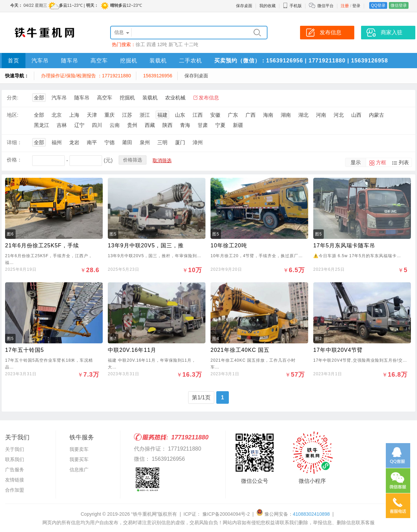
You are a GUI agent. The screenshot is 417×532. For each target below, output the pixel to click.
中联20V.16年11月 (132, 350)
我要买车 (79, 459)
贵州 (132, 125)
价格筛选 (133, 160)
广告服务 (15, 470)
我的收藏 (267, 6)
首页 (14, 61)
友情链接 (15, 480)
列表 (404, 162)
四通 (151, 44)
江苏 (127, 115)
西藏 (150, 125)
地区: (13, 115)
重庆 (110, 115)
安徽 (215, 115)
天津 (92, 115)
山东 (180, 115)
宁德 (110, 142)
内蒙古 (376, 115)
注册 (345, 6)
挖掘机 (129, 61)
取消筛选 (162, 160)
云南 (115, 125)
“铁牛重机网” (145, 514)
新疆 (238, 125)
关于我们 (15, 449)
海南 (268, 115)
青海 (185, 125)
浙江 (145, 115)
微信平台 (325, 6)
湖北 (303, 115)
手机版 (292, 6)
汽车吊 (40, 61)
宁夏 (220, 125)
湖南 (286, 115)
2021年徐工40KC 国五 (240, 350)
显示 (356, 162)
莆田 (127, 142)
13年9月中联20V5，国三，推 (146, 245)
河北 (339, 115)
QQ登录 (378, 5)
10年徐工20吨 (229, 245)
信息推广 (79, 470)
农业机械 (175, 98)
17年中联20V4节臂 (338, 350)
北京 (57, 115)
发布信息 (209, 98)
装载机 (158, 61)
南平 (92, 142)
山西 (356, 115)
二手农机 (191, 61)
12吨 (162, 44)
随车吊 (70, 61)
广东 (233, 115)
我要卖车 (79, 449)
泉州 (145, 142)
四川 (97, 125)
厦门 (180, 142)
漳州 (198, 142)
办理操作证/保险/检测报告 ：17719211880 (86, 76)
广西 (251, 115)
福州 (57, 142)
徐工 (140, 44)
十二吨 (191, 44)
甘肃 (203, 125)
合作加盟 (15, 490)
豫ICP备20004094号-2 (225, 514)
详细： (14, 142)
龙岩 (74, 142)
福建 (162, 115)
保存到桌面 (196, 76)
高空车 (99, 61)
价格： (14, 160)
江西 (198, 115)
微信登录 (399, 5)
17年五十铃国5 (25, 350)
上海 (74, 115)
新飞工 (176, 44)
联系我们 (15, 459)
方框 (381, 162)
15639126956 (158, 76)
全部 (39, 98)
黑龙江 (42, 125)
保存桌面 (244, 6)
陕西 (167, 125)
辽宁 (79, 125)
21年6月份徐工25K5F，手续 (42, 245)
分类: (13, 98)
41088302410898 (311, 514)
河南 (321, 115)
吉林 (62, 125)
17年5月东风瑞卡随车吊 (344, 245)
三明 (162, 142)
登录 (356, 6)
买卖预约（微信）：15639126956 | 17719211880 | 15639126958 (301, 61)
